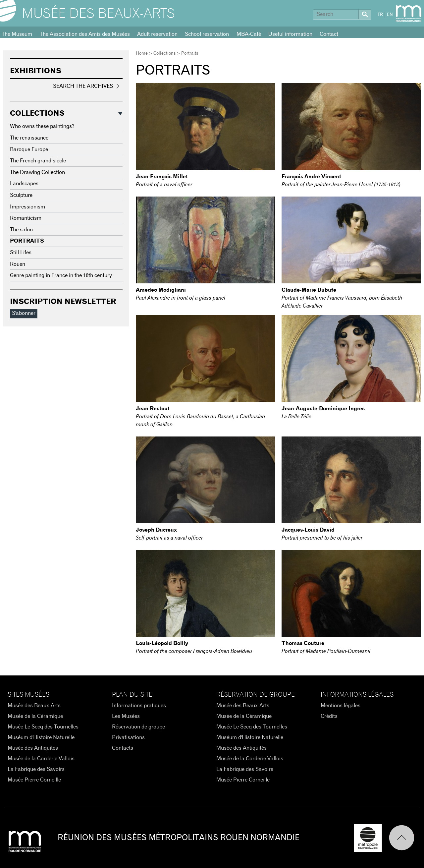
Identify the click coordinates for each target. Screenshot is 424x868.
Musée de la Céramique (35, 716)
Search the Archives (83, 86)
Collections (164, 54)
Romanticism (26, 218)
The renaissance (29, 138)
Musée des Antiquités (33, 748)
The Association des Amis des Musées (85, 34)
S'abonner (24, 313)
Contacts (123, 748)
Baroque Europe (29, 149)
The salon (21, 230)
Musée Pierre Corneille (34, 780)
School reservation (207, 34)
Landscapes (24, 184)
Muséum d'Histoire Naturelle (41, 737)
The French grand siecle (38, 161)
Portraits (27, 241)
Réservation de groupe (138, 727)
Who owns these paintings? (42, 126)
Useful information (290, 34)
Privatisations (128, 737)
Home (142, 54)
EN (390, 15)
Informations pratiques (139, 706)
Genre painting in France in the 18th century (61, 275)
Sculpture (21, 195)
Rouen (18, 264)
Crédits (329, 716)
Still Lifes (21, 253)
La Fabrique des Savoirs (36, 769)
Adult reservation (157, 34)
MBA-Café (249, 34)
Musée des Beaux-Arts (98, 14)
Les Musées (126, 716)
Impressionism (27, 207)
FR (380, 15)
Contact (329, 34)
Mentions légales (341, 706)
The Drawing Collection (37, 172)
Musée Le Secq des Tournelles (43, 727)
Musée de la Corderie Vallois (41, 759)
